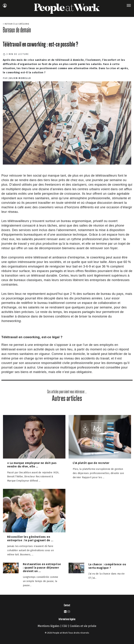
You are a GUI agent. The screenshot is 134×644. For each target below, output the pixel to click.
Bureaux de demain (17, 30)
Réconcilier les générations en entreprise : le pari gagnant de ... (30, 539)
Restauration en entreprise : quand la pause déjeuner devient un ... (42, 568)
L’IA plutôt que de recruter (91, 463)
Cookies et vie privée (83, 626)
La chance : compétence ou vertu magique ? (107, 566)
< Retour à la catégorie (16, 24)
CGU (65, 626)
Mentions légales (49, 626)
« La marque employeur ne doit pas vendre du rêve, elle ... (32, 465)
